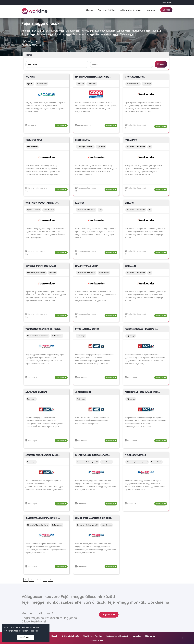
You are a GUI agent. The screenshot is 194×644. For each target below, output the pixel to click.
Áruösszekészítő (83, 392)
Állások (89, 10)
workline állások (97, 641)
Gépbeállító (131, 266)
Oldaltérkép (150, 636)
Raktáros (80, 203)
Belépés (166, 10)
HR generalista (82, 140)
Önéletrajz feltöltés (107, 10)
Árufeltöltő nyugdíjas (36, 392)
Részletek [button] (34, 631)
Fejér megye (30, 41)
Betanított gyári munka (87, 266)
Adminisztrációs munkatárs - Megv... (142, 392)
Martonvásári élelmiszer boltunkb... (93, 77)
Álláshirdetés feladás (92, 636)
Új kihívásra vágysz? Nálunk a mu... (42, 203)
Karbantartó (131, 140)
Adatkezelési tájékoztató (117, 636)
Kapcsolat (151, 10)
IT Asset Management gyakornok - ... (43, 518)
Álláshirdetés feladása (131, 10)
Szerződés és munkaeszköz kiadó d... (43, 455)
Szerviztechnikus (34, 140)
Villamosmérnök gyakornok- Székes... (43, 329)
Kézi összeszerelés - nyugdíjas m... (141, 329)
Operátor (30, 77)
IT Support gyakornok (135, 455)
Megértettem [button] (26, 637)
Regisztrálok (109, 615)
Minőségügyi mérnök (135, 77)
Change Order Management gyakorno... (94, 518)
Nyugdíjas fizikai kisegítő (87, 329)
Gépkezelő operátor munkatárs (41, 266)
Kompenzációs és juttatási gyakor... (93, 455)
